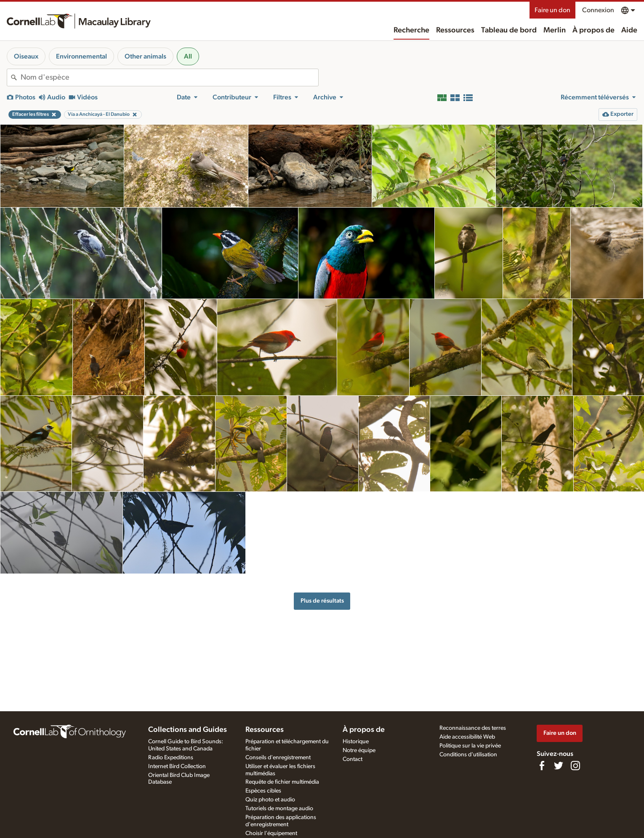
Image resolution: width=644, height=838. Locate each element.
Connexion (598, 10)
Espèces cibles (263, 791)
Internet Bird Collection (177, 766)
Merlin (555, 30)
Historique (356, 742)
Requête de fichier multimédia (282, 782)
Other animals (145, 56)
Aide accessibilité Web (467, 737)
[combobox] (169, 77)
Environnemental (81, 56)
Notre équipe (359, 750)
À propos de (593, 30)
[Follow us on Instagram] (575, 766)
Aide (629, 30)
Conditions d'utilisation (468, 755)
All (188, 56)
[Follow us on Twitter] (559, 766)
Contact (353, 759)
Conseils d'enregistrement (278, 758)
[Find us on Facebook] (542, 766)
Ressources (455, 30)
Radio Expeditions (171, 758)
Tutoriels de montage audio (279, 809)
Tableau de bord (509, 30)
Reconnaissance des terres (473, 728)
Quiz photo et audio (270, 800)
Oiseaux (26, 56)
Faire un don (552, 10)
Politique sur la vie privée (470, 746)
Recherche (411, 30)
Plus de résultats (322, 601)
